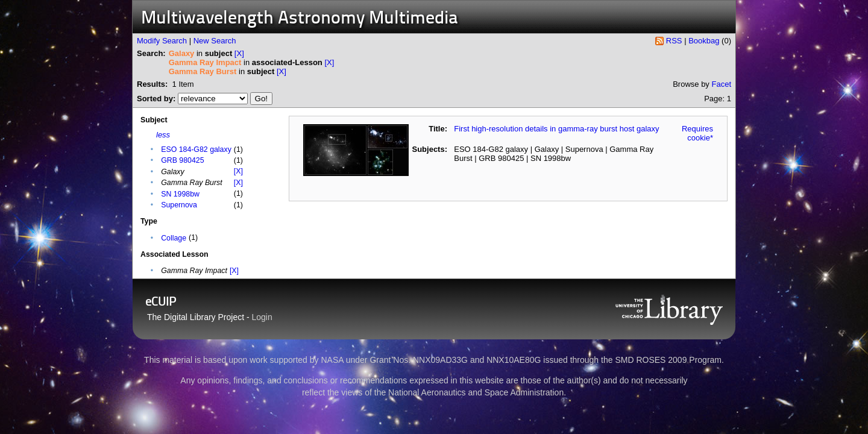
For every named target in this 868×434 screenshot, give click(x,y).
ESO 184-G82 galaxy (196, 149)
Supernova (179, 205)
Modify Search (162, 41)
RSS (674, 41)
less (163, 135)
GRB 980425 (182, 160)
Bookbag (704, 41)
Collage (174, 238)
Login (262, 317)
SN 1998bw (180, 194)
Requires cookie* (697, 133)
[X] (239, 53)
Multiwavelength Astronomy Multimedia (300, 19)
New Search (215, 41)
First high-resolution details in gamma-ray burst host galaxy (556, 129)
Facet (721, 84)
